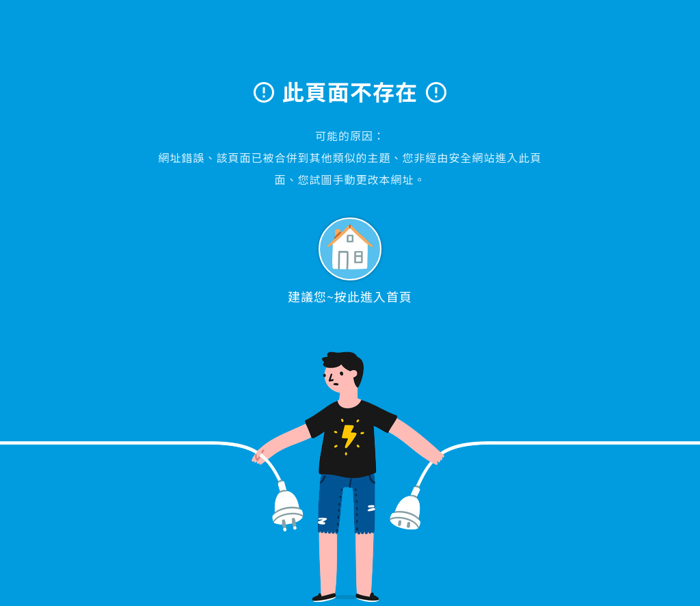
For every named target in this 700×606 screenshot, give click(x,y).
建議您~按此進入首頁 (350, 261)
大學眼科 (350, 45)
